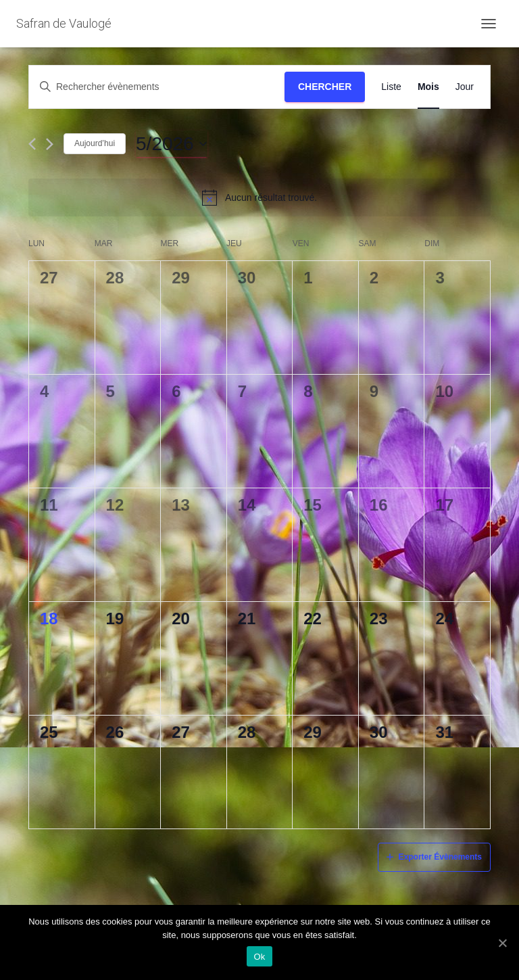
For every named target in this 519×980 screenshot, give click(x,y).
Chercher (325, 87)
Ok (259, 957)
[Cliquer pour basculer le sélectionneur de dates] (172, 144)
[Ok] (502, 943)
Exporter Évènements (440, 857)
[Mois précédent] (32, 144)
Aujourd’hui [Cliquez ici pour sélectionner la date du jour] (95, 143)
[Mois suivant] (50, 144)
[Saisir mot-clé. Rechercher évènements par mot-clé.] (157, 87)
